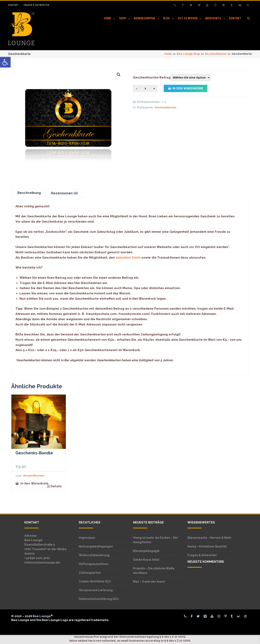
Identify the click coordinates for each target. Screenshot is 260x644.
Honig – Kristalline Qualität (207, 546)
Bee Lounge (43, 616)
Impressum (87, 538)
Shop (122, 18)
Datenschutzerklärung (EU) (99, 599)
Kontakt (13, 5)
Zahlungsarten (90, 573)
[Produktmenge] (145, 88)
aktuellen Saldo (128, 258)
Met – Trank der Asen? (149, 582)
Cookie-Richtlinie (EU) (95, 581)
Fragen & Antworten (36, 5)
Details (56, 486)
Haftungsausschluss (93, 564)
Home (107, 18)
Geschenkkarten (165, 108)
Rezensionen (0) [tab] (64, 193)
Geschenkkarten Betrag (152, 77)
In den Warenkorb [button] (34, 483)
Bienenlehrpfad (145, 18)
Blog (166, 18)
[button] (5, 62)
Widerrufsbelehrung (94, 555)
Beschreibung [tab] (29, 193)
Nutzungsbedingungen (96, 546)
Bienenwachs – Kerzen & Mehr (210, 538)
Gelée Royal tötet (146, 560)
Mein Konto (213, 18)
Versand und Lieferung (96, 590)
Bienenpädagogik (146, 551)
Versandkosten (34, 475)
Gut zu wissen (188, 18)
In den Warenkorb (186, 88)
